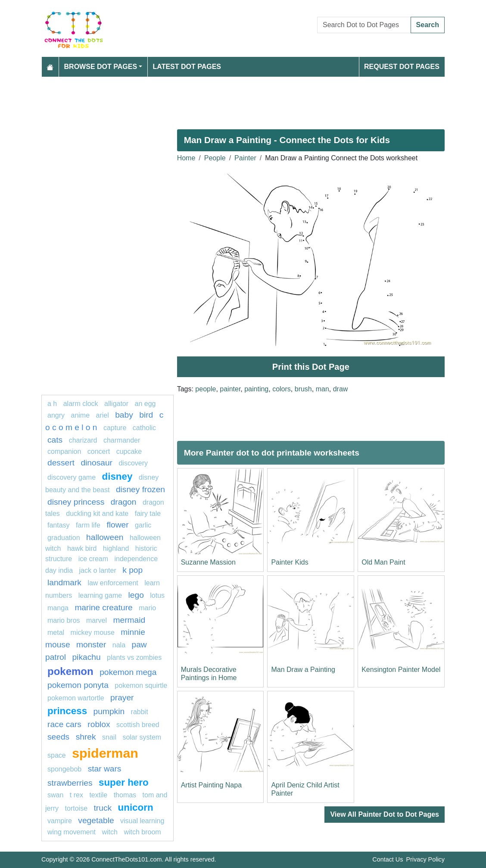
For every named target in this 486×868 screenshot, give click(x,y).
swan (55, 795)
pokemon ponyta (78, 685)
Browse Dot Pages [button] (101, 67)
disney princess (76, 502)
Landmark (64, 582)
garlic (143, 525)
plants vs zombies (134, 657)
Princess (67, 711)
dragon (124, 502)
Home (186, 158)
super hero (124, 782)
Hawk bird (82, 548)
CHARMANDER (122, 440)
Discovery (133, 463)
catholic (144, 428)
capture (115, 428)
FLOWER (117, 525)
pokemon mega (128, 672)
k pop (132, 570)
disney (117, 476)
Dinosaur (97, 463)
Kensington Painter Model (401, 670)
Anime (80, 415)
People (215, 158)
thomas (125, 795)
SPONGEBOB (64, 769)
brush (303, 389)
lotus (157, 595)
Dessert (61, 463)
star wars (105, 769)
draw (341, 389)
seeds (58, 737)
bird (146, 415)
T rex (76, 795)
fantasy (59, 525)
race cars (64, 724)
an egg (145, 404)
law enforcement (113, 583)
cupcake (129, 451)
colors (282, 389)
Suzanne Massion (208, 562)
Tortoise (76, 808)
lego (136, 595)
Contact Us (388, 859)
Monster (91, 645)
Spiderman (105, 753)
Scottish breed (138, 725)
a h (52, 404)
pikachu (86, 657)
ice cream (93, 559)
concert (99, 451)
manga (58, 608)
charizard (83, 440)
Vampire (60, 821)
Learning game (100, 595)
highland (116, 548)
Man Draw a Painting (303, 670)
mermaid (129, 620)
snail (109, 737)
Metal (56, 632)
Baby (124, 415)
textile (98, 795)
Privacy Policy (425, 859)
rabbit (140, 712)
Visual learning (142, 821)
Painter (245, 158)
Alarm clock (81, 404)
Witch (110, 832)
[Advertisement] (243, 100)
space (57, 755)
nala (119, 645)
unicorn (136, 807)
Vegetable (96, 820)
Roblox (99, 724)
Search (428, 25)
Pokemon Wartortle (76, 698)
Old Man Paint (383, 562)
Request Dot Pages (402, 67)
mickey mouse (93, 632)
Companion (64, 451)
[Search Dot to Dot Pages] (364, 25)
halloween (105, 537)
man (322, 389)
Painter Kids (290, 562)
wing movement (72, 832)
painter (230, 389)
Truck (103, 808)
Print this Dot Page (311, 367)
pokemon (70, 671)
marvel (97, 620)
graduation (64, 538)
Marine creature (103, 607)
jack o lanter (98, 570)
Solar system (142, 737)
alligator (116, 404)
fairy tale (148, 514)
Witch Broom (142, 832)
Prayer (122, 698)
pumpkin (109, 711)
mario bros (64, 620)
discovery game (72, 477)
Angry (56, 415)
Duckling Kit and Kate (97, 514)
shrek (86, 737)
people (206, 389)
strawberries (70, 783)
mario (147, 608)
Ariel (103, 415)
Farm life (88, 525)
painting (256, 389)
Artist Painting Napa (211, 785)
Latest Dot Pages (187, 67)
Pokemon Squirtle (141, 685)
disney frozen (140, 489)
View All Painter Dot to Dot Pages (385, 814)
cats (55, 440)
